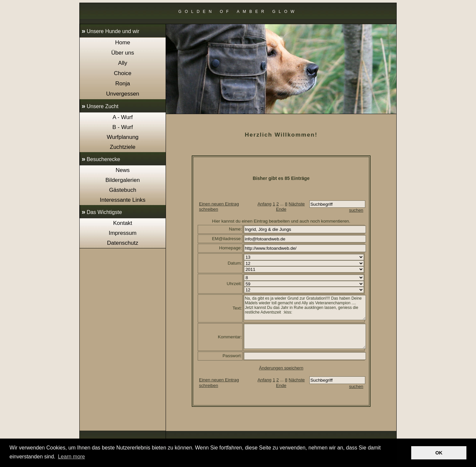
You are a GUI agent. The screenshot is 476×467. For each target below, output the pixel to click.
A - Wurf (122, 117)
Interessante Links (123, 200)
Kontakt (123, 223)
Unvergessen (123, 94)
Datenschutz (123, 243)
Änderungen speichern (281, 368)
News (123, 170)
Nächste (297, 204)
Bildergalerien (123, 180)
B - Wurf (123, 127)
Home (122, 42)
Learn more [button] (71, 457)
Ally (122, 63)
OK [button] (439, 453)
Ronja (123, 84)
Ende (281, 209)
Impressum (123, 233)
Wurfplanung (123, 137)
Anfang (264, 204)
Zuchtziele (122, 147)
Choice (123, 73)
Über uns (123, 53)
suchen (356, 210)
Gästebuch (123, 190)
